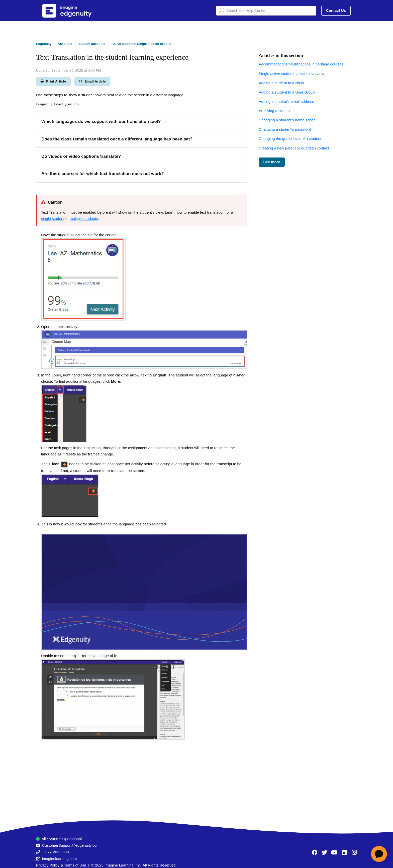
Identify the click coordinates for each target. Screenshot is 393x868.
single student (53, 219)
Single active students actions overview (291, 74)
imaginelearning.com (59, 859)
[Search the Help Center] (266, 11)
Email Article (92, 81)
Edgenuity (44, 44)
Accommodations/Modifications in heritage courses (301, 64)
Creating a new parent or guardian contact (294, 148)
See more (272, 162)
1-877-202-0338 (56, 852)
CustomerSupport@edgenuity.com (71, 845)
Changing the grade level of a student (290, 139)
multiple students (84, 219)
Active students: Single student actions (141, 44)
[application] (379, 854)
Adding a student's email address (286, 101)
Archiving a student (275, 111)
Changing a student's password (285, 129)
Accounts (65, 44)
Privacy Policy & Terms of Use (61, 865)
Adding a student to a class (281, 83)
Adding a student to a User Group (287, 92)
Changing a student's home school (287, 120)
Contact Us (336, 10)
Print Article (53, 81)
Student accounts (92, 44)
